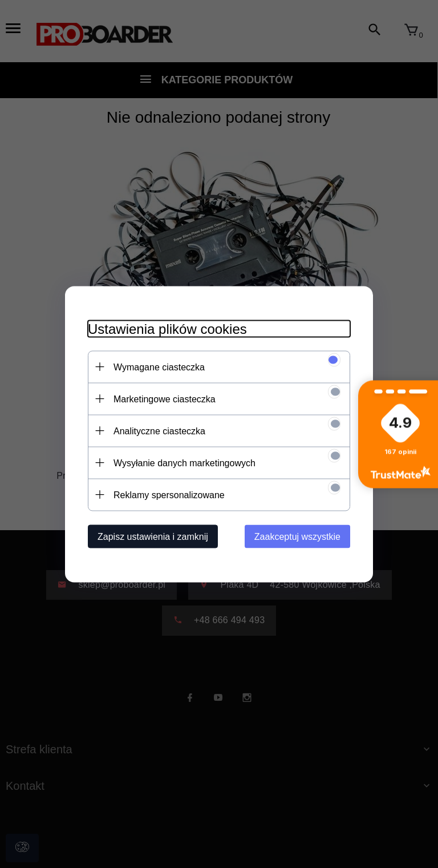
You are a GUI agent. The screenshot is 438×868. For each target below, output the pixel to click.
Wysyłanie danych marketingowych (184, 463)
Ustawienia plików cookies (167, 328)
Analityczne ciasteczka (159, 431)
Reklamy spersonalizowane (169, 494)
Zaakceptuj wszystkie (297, 536)
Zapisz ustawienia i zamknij (153, 536)
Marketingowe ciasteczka (165, 399)
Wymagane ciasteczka (159, 367)
